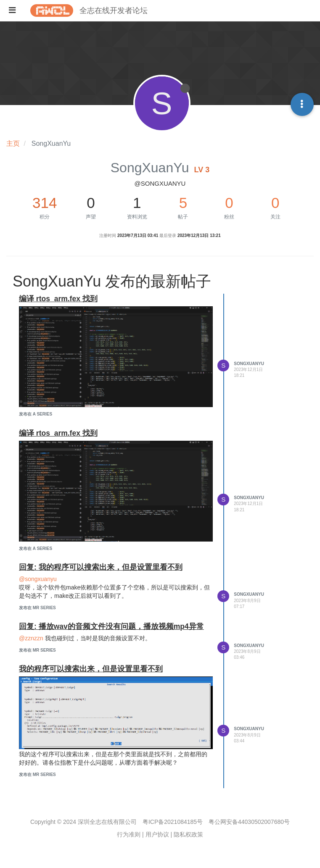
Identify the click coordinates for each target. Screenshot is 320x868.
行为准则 (129, 834)
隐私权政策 (188, 834)
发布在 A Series (36, 414)
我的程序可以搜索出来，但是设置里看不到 (91, 669)
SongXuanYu (249, 364)
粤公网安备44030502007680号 (249, 822)
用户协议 (157, 834)
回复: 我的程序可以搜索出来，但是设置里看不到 (101, 567)
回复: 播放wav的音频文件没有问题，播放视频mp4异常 (111, 626)
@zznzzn (31, 638)
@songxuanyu (38, 579)
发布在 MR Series (37, 608)
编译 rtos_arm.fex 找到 (58, 299)
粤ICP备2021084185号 (173, 822)
